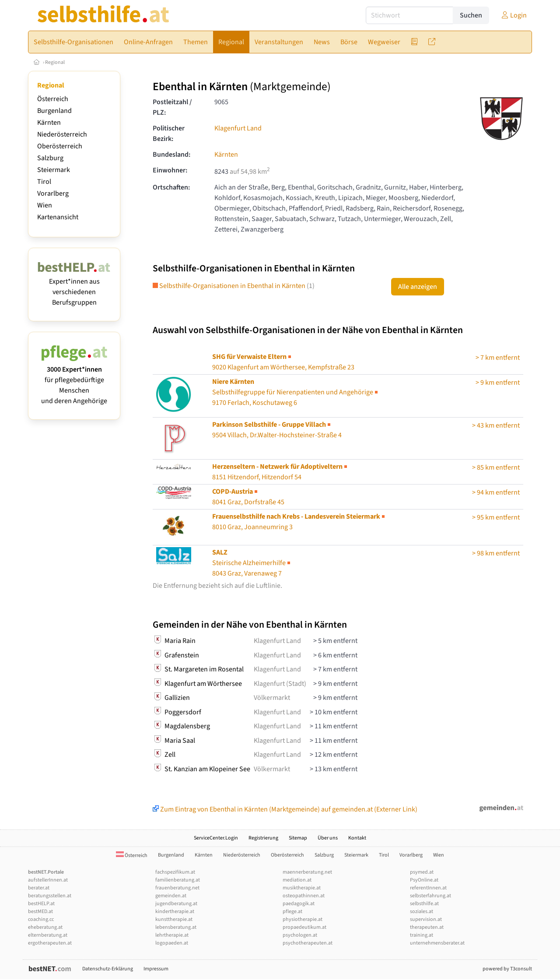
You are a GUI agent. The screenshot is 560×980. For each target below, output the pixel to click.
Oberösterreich (60, 146)
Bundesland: (171, 155)
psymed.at (422, 872)
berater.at (39, 888)
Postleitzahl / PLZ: (172, 107)
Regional (55, 62)
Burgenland (54, 111)
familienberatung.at (178, 880)
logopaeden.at (172, 943)
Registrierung (263, 838)
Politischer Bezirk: (169, 133)
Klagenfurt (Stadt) (280, 684)
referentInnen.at (428, 888)
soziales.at (422, 912)
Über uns (328, 838)
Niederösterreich (62, 134)
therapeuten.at (427, 927)
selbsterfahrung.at (430, 896)
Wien (45, 205)
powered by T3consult (507, 969)
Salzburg (50, 158)
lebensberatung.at (176, 927)
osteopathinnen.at (304, 896)
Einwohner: (170, 170)
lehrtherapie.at (172, 935)
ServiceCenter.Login (216, 838)
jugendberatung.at (176, 904)
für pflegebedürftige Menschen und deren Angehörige (74, 380)
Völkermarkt (272, 698)
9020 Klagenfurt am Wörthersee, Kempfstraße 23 (283, 362)
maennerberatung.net (307, 872)
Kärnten (49, 123)
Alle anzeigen (418, 287)
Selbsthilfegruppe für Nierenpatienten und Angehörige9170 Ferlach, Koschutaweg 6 (296, 392)
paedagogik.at (299, 904)
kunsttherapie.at (174, 919)
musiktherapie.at (302, 888)
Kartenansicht (58, 217)
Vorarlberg (53, 193)
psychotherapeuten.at (308, 943)
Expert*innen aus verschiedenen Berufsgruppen (74, 287)
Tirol (44, 182)
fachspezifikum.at (175, 872)
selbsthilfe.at (424, 904)
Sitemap (298, 838)
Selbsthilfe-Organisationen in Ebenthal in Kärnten (234, 286)
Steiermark (54, 170)
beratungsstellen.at (50, 896)
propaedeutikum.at (304, 927)
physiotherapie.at (303, 919)
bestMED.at (40, 912)
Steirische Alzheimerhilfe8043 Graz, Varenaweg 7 (252, 563)
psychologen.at (300, 935)
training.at (422, 935)
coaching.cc (41, 919)
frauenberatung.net (177, 888)
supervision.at (426, 919)
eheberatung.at (45, 927)
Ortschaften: (171, 187)
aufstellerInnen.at (48, 880)
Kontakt (357, 838)
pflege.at (292, 912)
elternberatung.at (48, 935)
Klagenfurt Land (238, 128)
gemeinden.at (171, 896)
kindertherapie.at (175, 912)
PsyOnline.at (424, 880)
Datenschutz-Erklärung (108, 969)
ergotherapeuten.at (50, 943)
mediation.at (297, 880)
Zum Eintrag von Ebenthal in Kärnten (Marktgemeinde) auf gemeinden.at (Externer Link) (285, 809)
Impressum (156, 969)
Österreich (53, 99)
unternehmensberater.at (437, 943)
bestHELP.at (41, 904)
